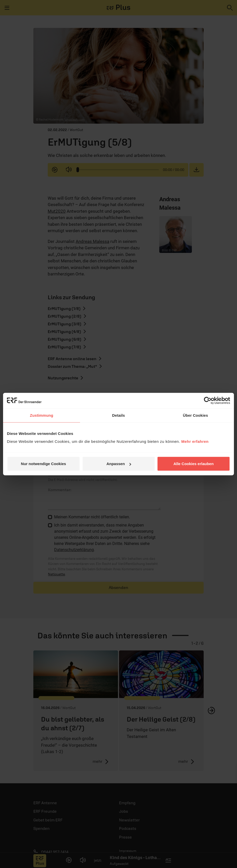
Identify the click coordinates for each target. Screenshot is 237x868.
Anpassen (119, 464)
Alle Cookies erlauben (194, 464)
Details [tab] (118, 415)
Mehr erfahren (195, 441)
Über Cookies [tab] (195, 415)
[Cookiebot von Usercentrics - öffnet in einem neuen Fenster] (208, 400)
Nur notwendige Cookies (44, 464)
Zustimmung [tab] (42, 415)
